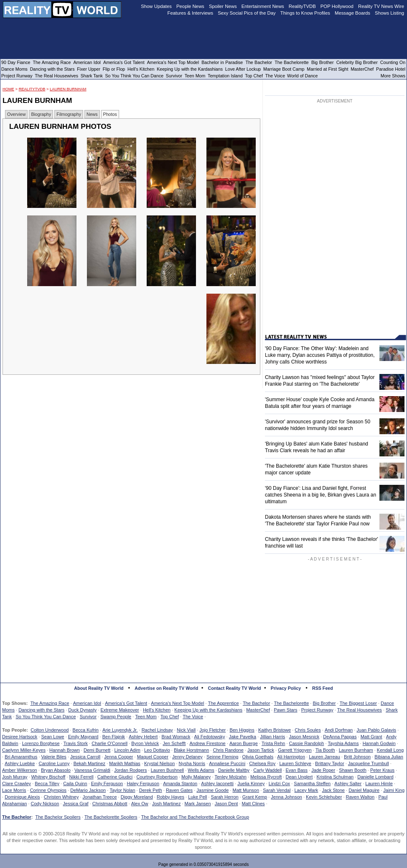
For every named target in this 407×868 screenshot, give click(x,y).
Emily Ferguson (107, 784)
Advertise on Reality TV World (166, 688)
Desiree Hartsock (20, 737)
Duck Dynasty (82, 710)
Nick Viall (186, 730)
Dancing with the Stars (41, 710)
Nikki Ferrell (81, 777)
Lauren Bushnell (168, 770)
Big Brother (324, 703)
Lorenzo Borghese (41, 743)
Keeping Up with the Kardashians (208, 710)
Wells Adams (201, 770)
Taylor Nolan (122, 790)
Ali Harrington (291, 757)
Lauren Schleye (295, 763)
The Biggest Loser (358, 703)
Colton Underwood (50, 730)
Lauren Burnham (68, 89)
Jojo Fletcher (212, 730)
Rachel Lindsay (157, 730)
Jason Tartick (261, 750)
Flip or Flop (114, 69)
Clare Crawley (17, 784)
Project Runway (317, 710)
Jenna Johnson (286, 797)
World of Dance (302, 76)
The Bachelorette (292, 703)
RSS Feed (323, 688)
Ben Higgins (242, 730)
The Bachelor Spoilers (58, 817)
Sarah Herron (225, 797)
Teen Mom (146, 717)
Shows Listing (389, 13)
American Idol (87, 703)
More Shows (393, 76)
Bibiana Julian (389, 757)
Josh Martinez (166, 804)
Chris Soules (308, 730)
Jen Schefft (174, 743)
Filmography (69, 114)
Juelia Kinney (251, 784)
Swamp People (116, 717)
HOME (8, 89)
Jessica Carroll (85, 757)
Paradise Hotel (391, 69)
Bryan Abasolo (56, 770)
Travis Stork (76, 743)
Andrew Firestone (207, 743)
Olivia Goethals (258, 757)
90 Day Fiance (16, 62)
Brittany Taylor (330, 763)
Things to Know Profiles (305, 13)
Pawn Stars (285, 710)
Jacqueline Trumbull (369, 763)
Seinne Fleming (222, 757)
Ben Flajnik (114, 737)
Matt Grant (371, 737)
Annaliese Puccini (227, 763)
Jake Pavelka (243, 737)
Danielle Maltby (234, 770)
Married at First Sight (327, 69)
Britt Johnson (357, 757)
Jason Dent (226, 804)
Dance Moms (14, 69)
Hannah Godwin (379, 743)
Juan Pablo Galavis (376, 730)
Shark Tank (92, 76)
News (92, 114)
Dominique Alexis (22, 797)
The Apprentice (224, 703)
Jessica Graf (76, 804)
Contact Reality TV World (235, 688)
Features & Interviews (191, 13)
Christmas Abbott (110, 804)
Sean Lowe (53, 737)
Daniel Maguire (364, 790)
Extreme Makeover (120, 710)
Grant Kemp (255, 797)
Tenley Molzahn (231, 777)
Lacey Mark (307, 790)
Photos (110, 114)
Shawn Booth (352, 770)
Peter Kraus (382, 770)
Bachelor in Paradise (222, 62)
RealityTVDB (32, 89)
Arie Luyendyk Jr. (120, 730)
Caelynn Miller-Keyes (24, 750)
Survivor (88, 717)
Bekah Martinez (89, 763)
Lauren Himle (379, 784)
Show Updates (156, 6)
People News (190, 6)
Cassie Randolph (307, 743)
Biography (41, 114)
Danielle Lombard (375, 777)
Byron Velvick (145, 743)
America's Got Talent (126, 703)
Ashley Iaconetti (217, 784)
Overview (16, 114)
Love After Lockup (243, 69)
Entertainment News (263, 6)
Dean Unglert (299, 777)
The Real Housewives (360, 710)
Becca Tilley (47, 784)
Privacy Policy (286, 688)
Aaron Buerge (244, 743)
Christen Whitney (61, 797)
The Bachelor (256, 703)
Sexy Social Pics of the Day (247, 13)
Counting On (393, 62)
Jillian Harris (272, 737)
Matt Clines (253, 804)
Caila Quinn (75, 784)
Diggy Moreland (137, 797)
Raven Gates (179, 790)
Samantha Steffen (312, 784)
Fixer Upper (89, 69)
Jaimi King (394, 790)
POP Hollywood (337, 6)
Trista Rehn (273, 743)
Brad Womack (176, 737)
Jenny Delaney (187, 757)
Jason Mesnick (304, 737)
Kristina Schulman (335, 777)
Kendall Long (390, 750)
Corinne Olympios (48, 790)
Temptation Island (225, 76)
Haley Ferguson (143, 784)
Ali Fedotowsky (210, 737)
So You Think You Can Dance (46, 717)
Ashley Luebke (20, 763)
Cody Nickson (45, 804)
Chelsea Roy (262, 763)
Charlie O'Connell (109, 743)
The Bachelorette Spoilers (111, 817)
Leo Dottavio (157, 750)
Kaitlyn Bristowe (275, 730)
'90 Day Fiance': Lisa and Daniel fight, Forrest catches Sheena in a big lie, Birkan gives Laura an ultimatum (321, 495)
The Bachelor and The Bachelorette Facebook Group (195, 817)
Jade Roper (323, 770)
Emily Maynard (83, 737)
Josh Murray (15, 777)
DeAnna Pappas (340, 737)
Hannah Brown (65, 750)
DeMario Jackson (88, 790)
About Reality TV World (99, 688)
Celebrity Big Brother (357, 62)
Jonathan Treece (100, 797)
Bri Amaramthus (21, 757)
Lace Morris (14, 790)
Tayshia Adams (343, 743)
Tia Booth (325, 750)
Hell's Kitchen (157, 710)
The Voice (193, 717)
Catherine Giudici (115, 777)
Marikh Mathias (125, 763)
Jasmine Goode (212, 790)
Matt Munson (246, 790)
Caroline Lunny (54, 763)
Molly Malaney (196, 777)
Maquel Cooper (153, 757)
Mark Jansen (198, 804)
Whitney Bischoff (48, 777)
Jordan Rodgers (130, 770)
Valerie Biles (54, 757)
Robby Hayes (170, 797)
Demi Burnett (97, 750)
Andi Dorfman (339, 730)
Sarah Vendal (277, 790)
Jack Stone (333, 790)
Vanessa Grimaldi (92, 770)
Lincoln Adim (127, 750)
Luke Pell (197, 797)
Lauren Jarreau (324, 757)
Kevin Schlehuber (324, 797)
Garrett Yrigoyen (295, 750)
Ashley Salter (348, 784)
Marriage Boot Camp (284, 69)
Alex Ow (140, 804)
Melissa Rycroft (266, 777)
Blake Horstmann (191, 750)
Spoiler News (223, 6)
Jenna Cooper (118, 757)
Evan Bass (297, 770)
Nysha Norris (192, 763)
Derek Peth (151, 790)
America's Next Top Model (177, 703)
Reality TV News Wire (381, 6)
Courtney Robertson (157, 777)
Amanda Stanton (180, 784)
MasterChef (258, 710)
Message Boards (352, 13)
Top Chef (170, 717)
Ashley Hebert (143, 737)
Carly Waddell (267, 770)
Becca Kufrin (86, 730)
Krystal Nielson (159, 763)
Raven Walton (360, 797)
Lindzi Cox (279, 784)
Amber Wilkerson (20, 770)
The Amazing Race (50, 703)
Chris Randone (228, 750)
